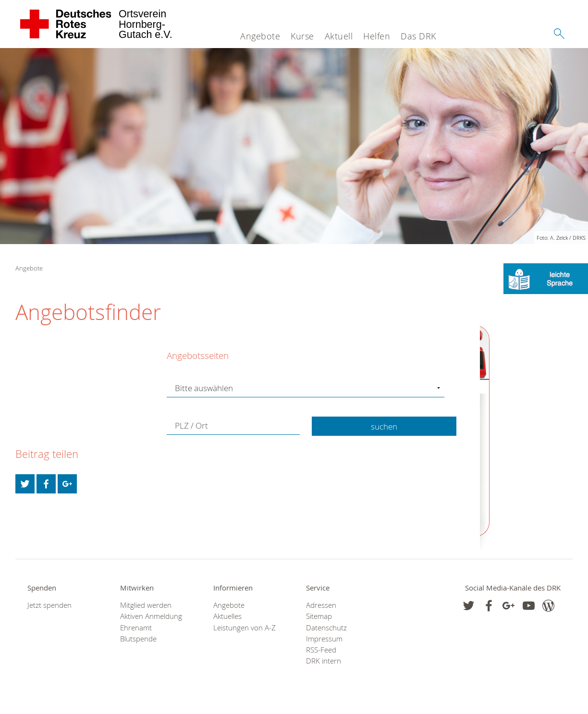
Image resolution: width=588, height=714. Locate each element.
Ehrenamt (136, 628)
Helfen (377, 36)
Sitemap (319, 616)
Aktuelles (227, 616)
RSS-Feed (321, 650)
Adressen (321, 605)
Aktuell (339, 36)
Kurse (302, 36)
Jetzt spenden (49, 605)
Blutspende (138, 639)
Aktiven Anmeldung (151, 616)
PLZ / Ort (191, 425)
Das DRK (418, 36)
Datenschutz (326, 628)
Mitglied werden (146, 605)
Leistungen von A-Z (245, 628)
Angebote (260, 36)
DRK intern (324, 661)
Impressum (324, 639)
